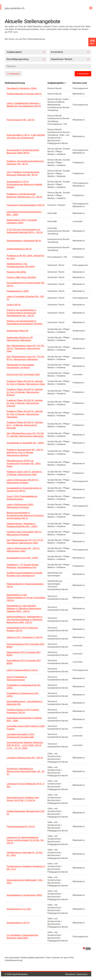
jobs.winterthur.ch (15, 8)
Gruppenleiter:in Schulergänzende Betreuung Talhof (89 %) (23, 151)
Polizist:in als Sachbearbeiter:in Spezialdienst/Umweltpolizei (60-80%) (25, 322)
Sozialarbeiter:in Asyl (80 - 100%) (22, 558)
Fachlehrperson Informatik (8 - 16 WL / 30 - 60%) (25, 854)
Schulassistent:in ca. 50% (19, 909)
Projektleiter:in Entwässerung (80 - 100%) (23, 695)
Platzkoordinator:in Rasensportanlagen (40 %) (25, 585)
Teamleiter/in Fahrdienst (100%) (22, 88)
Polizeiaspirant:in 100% (18, 291)
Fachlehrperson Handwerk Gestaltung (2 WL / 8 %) (26, 868)
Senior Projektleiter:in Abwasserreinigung (17, 678)
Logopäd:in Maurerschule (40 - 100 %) (25, 758)
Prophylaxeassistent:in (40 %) (21, 826)
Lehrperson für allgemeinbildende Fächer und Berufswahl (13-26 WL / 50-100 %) (25, 840)
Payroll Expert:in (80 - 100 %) (21, 120)
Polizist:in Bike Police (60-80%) (21, 277)
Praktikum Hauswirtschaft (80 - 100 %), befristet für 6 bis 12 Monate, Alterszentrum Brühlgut (25, 452)
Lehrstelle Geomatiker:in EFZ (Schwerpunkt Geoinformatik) (21, 736)
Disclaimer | (71, 974)
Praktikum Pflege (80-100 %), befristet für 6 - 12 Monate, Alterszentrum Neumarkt (25, 425)
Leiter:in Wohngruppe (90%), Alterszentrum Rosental (20, 506)
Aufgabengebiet (57, 83)
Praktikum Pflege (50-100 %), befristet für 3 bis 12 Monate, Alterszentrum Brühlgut (25, 392)
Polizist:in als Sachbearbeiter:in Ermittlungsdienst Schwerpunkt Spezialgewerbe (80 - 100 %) (21, 313)
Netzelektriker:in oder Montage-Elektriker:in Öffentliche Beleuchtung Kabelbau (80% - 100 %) (24, 609)
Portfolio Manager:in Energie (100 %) (24, 94)
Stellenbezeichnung (15, 83)
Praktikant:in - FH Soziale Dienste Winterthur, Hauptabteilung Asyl (23, 566)
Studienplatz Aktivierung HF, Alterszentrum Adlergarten (20, 339)
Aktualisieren (84, 74)
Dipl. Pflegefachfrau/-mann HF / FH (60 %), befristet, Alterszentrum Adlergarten (25, 435)
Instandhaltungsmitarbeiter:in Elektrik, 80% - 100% (24, 719)
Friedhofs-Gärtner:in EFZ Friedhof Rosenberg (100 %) (23, 711)
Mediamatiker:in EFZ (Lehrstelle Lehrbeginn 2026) (22, 221)
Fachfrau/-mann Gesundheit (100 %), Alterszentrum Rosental (24, 533)
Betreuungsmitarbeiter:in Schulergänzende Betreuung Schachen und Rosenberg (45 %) (25, 515)
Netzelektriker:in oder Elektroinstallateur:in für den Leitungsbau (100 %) (26, 598)
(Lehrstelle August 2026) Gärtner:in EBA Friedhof (26, 728)
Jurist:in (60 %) (14, 305)
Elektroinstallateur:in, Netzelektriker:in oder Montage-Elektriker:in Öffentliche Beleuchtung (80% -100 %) (25, 619)
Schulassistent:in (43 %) (18, 923)
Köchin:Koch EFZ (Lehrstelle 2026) (23, 374)
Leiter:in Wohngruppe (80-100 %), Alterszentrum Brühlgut (23, 481)
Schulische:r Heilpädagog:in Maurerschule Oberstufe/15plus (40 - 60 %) (26, 771)
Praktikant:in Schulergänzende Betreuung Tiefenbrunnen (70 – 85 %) (25, 195)
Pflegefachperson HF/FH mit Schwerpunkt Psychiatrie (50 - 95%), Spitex (24, 464)
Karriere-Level (80, 83)
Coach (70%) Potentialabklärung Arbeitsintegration (22, 498)
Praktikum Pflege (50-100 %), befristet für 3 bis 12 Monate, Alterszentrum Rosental (25, 403)
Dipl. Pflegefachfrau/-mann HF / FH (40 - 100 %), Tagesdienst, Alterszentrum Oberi (26, 348)
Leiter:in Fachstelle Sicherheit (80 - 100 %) (25, 298)
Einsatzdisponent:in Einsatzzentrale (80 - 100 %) (26, 284)
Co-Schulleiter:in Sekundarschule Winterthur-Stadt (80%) (22, 937)
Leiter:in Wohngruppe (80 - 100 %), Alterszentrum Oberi (23, 550)
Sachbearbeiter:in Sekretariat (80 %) (24, 241)
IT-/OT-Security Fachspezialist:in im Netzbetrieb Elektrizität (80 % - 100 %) (25, 231)
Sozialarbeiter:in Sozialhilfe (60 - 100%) (25, 443)
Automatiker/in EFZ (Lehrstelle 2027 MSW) (24, 662)
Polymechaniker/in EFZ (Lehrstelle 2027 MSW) (26, 646)
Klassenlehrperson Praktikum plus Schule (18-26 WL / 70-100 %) (23, 799)
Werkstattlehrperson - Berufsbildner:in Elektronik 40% (25, 703)
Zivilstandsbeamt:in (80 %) (19, 249)
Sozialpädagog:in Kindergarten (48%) (24, 895)
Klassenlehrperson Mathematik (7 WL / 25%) (25, 881)
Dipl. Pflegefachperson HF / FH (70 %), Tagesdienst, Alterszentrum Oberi (25, 542)
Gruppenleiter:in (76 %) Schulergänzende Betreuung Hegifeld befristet (24, 184)
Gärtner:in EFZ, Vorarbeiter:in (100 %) (25, 637)
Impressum (82, 974)
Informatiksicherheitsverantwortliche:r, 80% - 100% (25, 213)
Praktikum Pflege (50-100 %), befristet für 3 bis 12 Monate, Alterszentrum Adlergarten (25, 414)
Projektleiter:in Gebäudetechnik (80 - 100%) (24, 687)
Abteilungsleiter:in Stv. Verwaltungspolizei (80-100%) (21, 265)
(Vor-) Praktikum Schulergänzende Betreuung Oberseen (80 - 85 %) (23, 173)
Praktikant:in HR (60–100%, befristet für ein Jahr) (26, 257)
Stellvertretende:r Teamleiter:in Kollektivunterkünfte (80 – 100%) (22, 525)
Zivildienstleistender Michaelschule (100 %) (26, 813)
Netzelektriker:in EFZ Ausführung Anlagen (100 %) (22, 629)
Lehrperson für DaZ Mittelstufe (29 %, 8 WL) (25, 785)
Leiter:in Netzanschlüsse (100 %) (22, 670)
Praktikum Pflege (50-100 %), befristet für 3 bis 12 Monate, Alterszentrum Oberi (26, 383)
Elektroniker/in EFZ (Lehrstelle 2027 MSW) (24, 654)
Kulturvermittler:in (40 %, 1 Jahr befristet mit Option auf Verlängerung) (26, 136)
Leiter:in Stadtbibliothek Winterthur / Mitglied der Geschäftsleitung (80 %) (24, 105)
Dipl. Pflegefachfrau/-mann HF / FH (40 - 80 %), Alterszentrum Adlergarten (26, 358)
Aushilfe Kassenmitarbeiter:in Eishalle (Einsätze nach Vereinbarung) (25, 574)
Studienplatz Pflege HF (18, 331)
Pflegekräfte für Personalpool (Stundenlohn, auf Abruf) (20, 366)
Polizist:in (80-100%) (16, 272)
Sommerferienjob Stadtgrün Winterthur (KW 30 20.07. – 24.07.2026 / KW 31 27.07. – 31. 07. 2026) (25, 745)
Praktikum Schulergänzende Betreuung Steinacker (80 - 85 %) (25, 163)
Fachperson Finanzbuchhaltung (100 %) (26, 205)
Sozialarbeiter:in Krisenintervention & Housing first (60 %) (24, 489)
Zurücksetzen (14, 74)
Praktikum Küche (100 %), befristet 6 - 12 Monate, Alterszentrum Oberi (25, 473)
